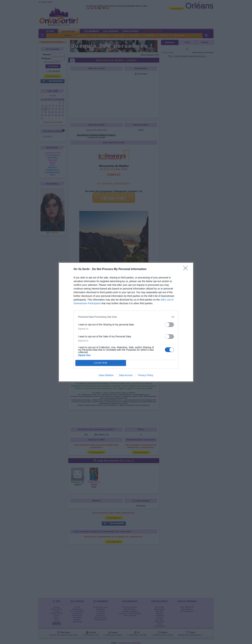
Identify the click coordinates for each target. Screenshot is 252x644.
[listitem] (126, 317)
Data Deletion (106, 375)
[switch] (169, 325)
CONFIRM (101, 363)
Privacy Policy (146, 375)
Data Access (126, 375)
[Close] (187, 269)
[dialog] (126, 322)
